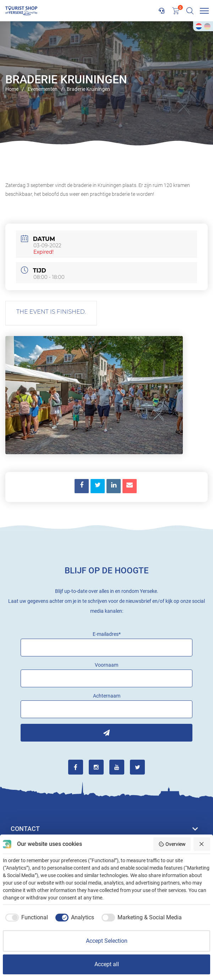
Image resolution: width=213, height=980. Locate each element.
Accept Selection (107, 941)
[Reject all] (202, 844)
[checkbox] (25, 918)
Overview (172, 844)
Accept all (107, 964)
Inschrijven (106, 733)
